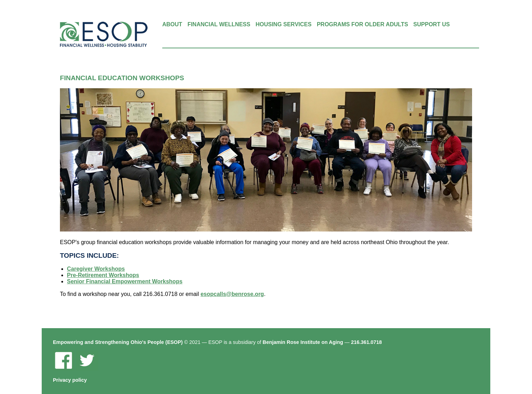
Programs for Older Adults (362, 24)
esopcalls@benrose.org (232, 294)
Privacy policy (70, 380)
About (172, 24)
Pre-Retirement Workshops (103, 275)
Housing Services (284, 24)
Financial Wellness (219, 24)
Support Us (431, 24)
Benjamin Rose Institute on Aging (303, 342)
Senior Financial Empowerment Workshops (125, 281)
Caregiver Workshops (96, 269)
